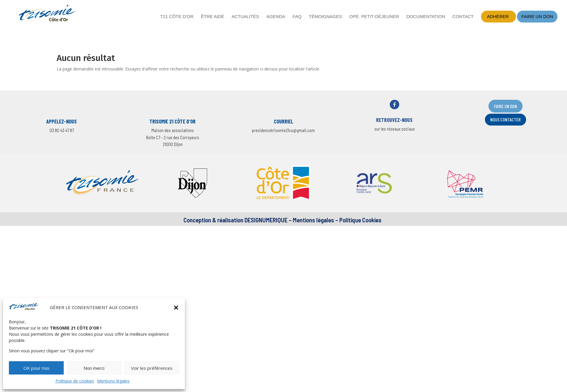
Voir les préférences (152, 368)
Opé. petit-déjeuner (374, 17)
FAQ (297, 17)
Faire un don (537, 16)
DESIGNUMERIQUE (265, 220)
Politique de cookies (75, 381)
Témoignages (325, 17)
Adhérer (498, 16)
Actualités (245, 17)
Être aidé (213, 17)
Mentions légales (113, 381)
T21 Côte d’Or (177, 17)
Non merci (94, 368)
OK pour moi (36, 368)
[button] (176, 308)
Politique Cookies (360, 220)
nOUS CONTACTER (505, 119)
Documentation (426, 17)
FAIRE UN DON (505, 106)
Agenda (276, 17)
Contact (463, 17)
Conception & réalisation (213, 220)
